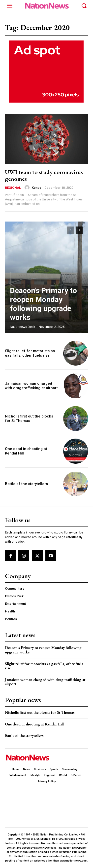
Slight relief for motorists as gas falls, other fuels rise (30, 353)
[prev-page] (71, 230)
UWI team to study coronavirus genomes (44, 175)
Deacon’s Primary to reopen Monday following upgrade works (43, 304)
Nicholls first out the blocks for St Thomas (29, 418)
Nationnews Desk (23, 327)
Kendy (36, 188)
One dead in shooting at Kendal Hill (34, 724)
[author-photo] (28, 188)
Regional (13, 188)
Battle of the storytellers (26, 484)
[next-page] (79, 230)
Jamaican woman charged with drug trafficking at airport (31, 386)
